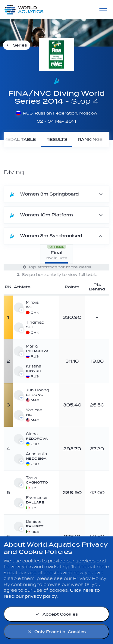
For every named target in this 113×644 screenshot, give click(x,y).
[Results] (57, 139)
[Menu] (103, 10)
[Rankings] (90, 139)
